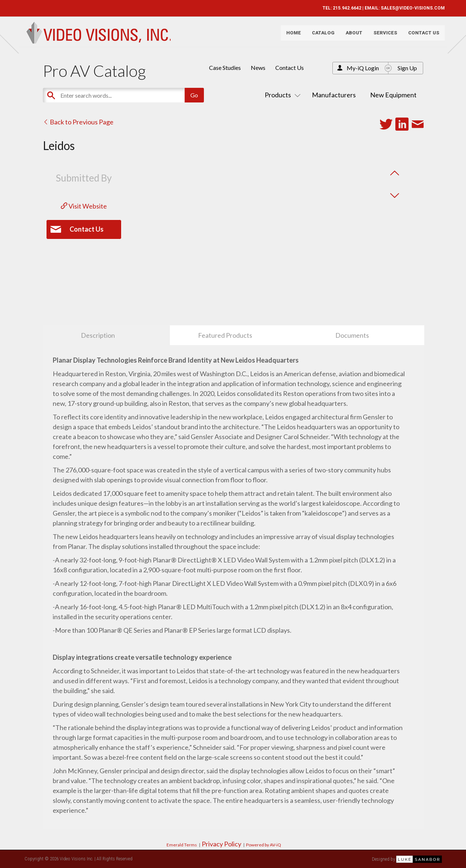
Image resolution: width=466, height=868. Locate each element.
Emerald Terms (182, 845)
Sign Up (407, 68)
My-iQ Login (363, 68)
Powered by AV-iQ (264, 845)
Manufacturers (334, 95)
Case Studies (225, 68)
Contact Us (421, 35)
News (258, 68)
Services (382, 35)
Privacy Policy (221, 844)
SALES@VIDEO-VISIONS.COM (410, 8)
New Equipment (393, 95)
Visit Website (84, 206)
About (351, 35)
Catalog (320, 35)
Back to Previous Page (78, 122)
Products (281, 95)
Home (291, 35)
